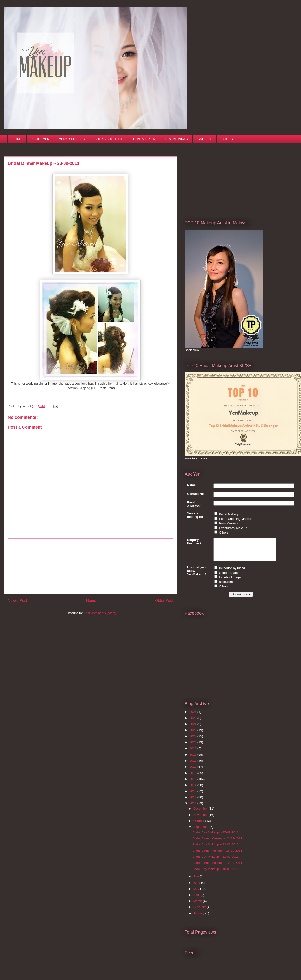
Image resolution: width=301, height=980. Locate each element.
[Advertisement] (90, 566)
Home (91, 601)
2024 (193, 728)
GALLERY (205, 139)
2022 (193, 741)
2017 (193, 771)
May (197, 893)
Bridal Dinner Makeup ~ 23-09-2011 (217, 843)
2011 (193, 808)
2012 (193, 802)
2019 (193, 759)
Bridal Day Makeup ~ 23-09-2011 (215, 849)
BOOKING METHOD (109, 139)
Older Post (164, 601)
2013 (193, 796)
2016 (193, 777)
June (197, 887)
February (200, 911)
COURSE (228, 139)
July (197, 881)
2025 (193, 722)
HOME (17, 139)
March (198, 905)
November (201, 819)
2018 (193, 765)
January (199, 918)
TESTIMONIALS (176, 139)
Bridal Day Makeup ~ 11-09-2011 (215, 861)
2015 (193, 783)
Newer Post (17, 601)
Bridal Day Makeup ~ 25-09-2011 (215, 837)
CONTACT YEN (144, 139)
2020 (193, 753)
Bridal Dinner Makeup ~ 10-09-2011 (217, 867)
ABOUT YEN (41, 139)
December (201, 813)
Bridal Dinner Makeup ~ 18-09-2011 (217, 855)
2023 (193, 734)
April (197, 899)
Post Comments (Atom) (100, 613)
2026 (193, 716)
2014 (193, 789)
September (201, 831)
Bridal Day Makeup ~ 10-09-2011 (215, 873)
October (199, 825)
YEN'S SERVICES (72, 139)
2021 (193, 747)
